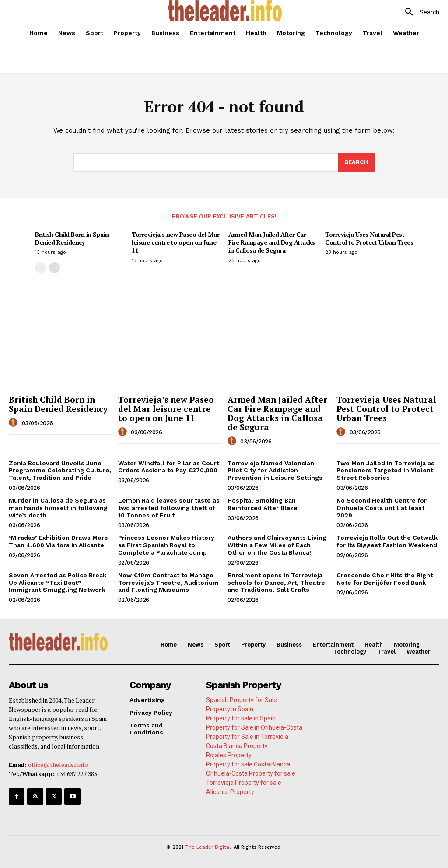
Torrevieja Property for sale (244, 783)
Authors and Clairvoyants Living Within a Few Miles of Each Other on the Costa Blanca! (277, 545)
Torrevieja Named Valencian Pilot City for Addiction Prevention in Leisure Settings (275, 471)
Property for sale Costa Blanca (248, 764)
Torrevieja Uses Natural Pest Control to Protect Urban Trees (369, 238)
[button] (419, 12)
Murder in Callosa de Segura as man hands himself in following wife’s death (58, 508)
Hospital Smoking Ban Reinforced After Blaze (262, 504)
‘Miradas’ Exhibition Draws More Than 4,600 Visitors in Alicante (58, 541)
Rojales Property (229, 755)
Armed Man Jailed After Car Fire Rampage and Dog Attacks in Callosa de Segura (271, 242)
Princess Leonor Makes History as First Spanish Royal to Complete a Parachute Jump (166, 545)
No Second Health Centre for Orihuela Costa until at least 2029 (381, 508)
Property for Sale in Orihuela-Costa (254, 727)
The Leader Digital (208, 847)
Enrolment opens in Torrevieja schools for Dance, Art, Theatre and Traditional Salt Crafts (276, 583)
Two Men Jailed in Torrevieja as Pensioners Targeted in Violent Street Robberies (385, 471)
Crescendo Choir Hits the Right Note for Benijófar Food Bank (385, 579)
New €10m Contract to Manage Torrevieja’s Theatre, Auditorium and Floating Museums (168, 583)
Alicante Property (230, 792)
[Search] (356, 162)
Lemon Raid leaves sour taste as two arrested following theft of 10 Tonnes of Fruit (169, 508)
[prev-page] (40, 268)
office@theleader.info (58, 764)
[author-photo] (14, 423)
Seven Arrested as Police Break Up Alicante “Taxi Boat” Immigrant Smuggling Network (58, 583)
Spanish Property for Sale (241, 700)
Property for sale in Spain (241, 718)
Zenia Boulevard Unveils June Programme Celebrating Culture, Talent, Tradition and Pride (60, 471)
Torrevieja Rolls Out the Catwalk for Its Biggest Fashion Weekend (387, 541)
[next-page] (54, 268)
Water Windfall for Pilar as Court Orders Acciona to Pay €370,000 (169, 467)
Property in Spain (230, 709)
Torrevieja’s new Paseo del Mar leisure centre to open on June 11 (175, 242)
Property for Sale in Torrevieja (247, 737)
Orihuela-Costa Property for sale (251, 773)
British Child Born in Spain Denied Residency (72, 238)
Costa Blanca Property (237, 746)
